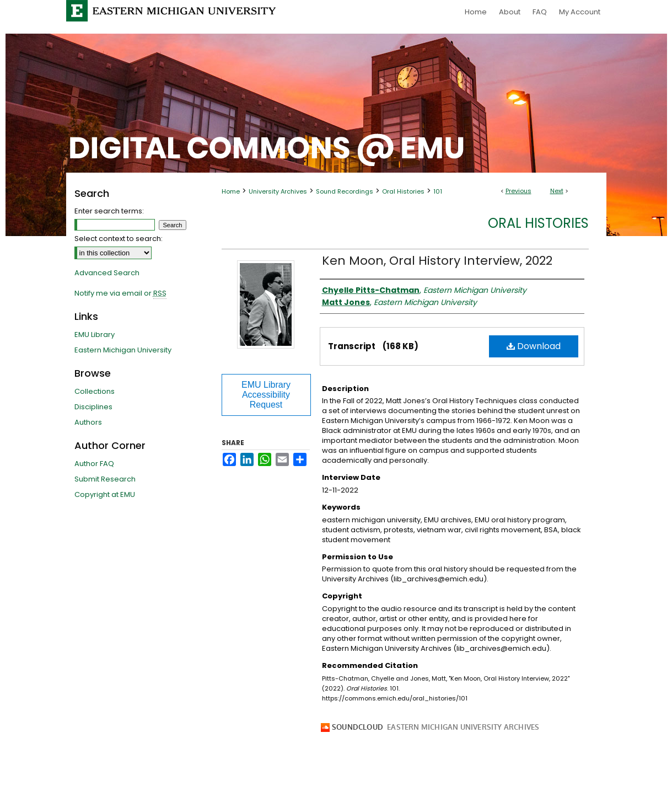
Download (534, 346)
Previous (518, 191)
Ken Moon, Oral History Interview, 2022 (437, 261)
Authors (88, 422)
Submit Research (105, 479)
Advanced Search (107, 273)
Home (231, 191)
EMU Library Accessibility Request (266, 395)
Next (557, 191)
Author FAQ (94, 464)
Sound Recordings (345, 191)
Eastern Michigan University (123, 350)
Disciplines (93, 407)
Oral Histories (403, 191)
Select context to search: (119, 239)
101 (438, 191)
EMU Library (95, 335)
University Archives (278, 191)
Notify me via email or (120, 293)
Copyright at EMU (105, 494)
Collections (95, 391)
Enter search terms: (109, 211)
